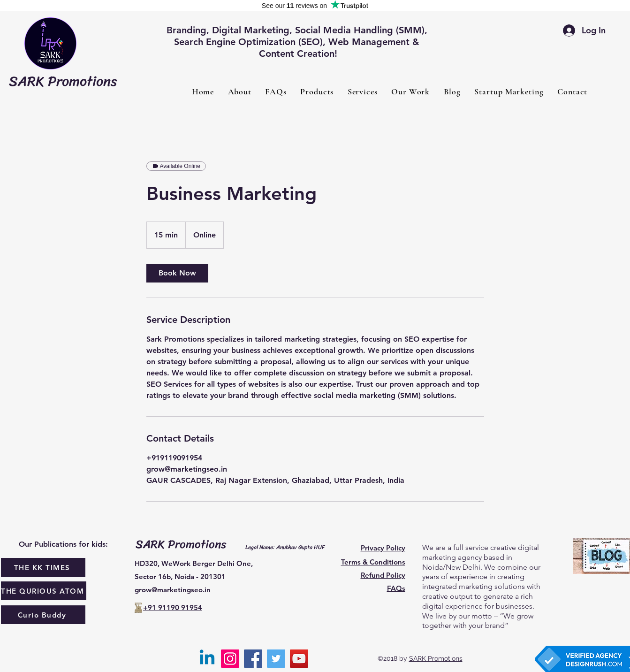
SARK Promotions (436, 658)
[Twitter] (276, 659)
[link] (177, 273)
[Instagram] (230, 659)
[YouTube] (299, 659)
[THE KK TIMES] (43, 567)
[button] (317, 92)
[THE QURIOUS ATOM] (44, 591)
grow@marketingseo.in (173, 590)
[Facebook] (253, 659)
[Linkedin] (207, 659)
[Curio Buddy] (43, 615)
